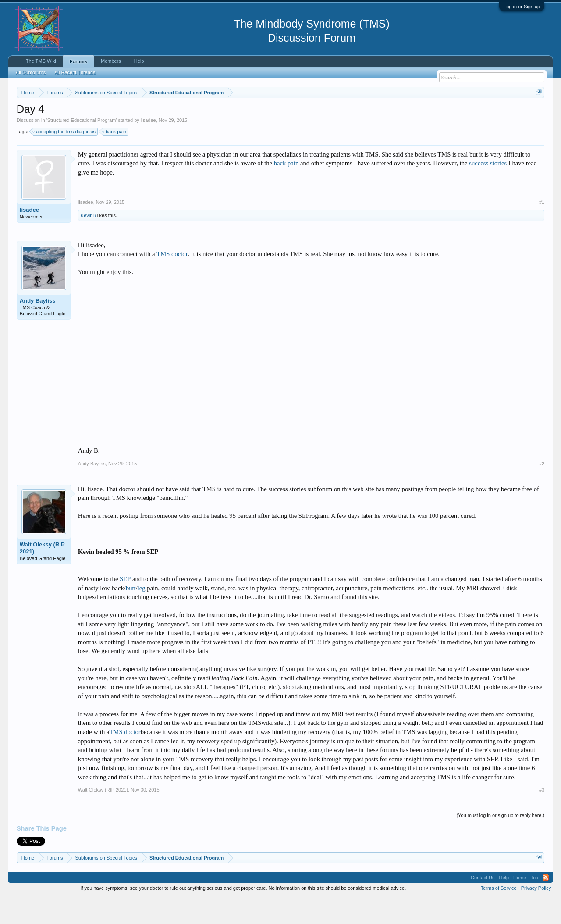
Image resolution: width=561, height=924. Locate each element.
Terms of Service (499, 914)
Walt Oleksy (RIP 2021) (42, 574)
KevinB (88, 242)
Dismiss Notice (537, 113)
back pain (115, 158)
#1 (542, 228)
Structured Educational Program (82, 146)
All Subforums (31, 72)
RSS (546, 904)
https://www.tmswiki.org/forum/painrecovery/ (418, 114)
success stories (488, 190)
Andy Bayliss (38, 327)
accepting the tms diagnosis (64, 158)
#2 (542, 490)
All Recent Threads (75, 72)
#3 (542, 816)
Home (520, 904)
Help (139, 61)
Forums (78, 61)
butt (131, 614)
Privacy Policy (536, 914)
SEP (125, 605)
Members (111, 61)
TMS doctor (172, 281)
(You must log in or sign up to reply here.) (500, 842)
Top (534, 904)
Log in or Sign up (522, 7)
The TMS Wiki (41, 61)
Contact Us (483, 904)
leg (142, 614)
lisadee (148, 146)
